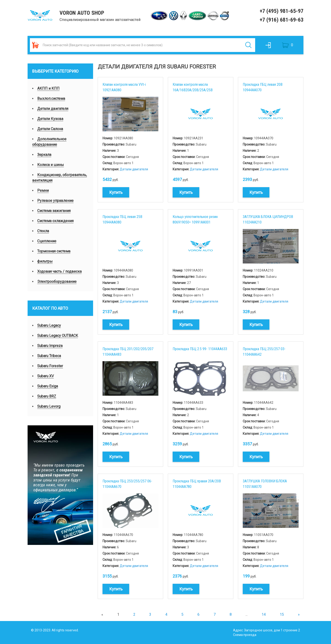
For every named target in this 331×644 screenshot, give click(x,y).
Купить (116, 192)
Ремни (43, 190)
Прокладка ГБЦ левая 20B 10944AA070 (263, 87)
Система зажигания (54, 211)
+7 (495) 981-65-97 (282, 11)
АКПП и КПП (48, 88)
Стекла (43, 231)
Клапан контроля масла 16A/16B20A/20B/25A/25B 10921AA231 (193, 87)
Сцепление (47, 241)
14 (264, 614)
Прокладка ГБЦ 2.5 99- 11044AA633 (200, 349)
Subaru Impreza (50, 346)
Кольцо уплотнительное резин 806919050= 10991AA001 (195, 219)
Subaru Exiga (48, 386)
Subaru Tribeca (49, 356)
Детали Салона (50, 129)
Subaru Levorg (49, 406)
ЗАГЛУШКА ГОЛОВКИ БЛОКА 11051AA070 (265, 484)
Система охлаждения (55, 221)
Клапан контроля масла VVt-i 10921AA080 (124, 87)
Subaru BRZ (47, 396)
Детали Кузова (50, 119)
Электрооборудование (57, 282)
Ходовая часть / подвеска (59, 271)
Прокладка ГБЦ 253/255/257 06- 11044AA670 (127, 484)
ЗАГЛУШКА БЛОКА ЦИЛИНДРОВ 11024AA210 (268, 219)
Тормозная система (54, 251)
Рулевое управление (55, 201)
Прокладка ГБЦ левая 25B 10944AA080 (122, 219)
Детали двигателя (53, 109)
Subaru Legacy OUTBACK (58, 336)
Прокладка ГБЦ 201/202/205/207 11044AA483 (128, 352)
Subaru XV (46, 376)
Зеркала (44, 155)
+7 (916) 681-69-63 (282, 20)
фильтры (45, 261)
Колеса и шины (51, 165)
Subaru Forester (50, 366)
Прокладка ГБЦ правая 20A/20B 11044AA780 (197, 484)
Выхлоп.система (51, 99)
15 (282, 614)
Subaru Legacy (49, 325)
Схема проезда (245, 635)
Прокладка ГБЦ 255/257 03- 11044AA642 (264, 352)
